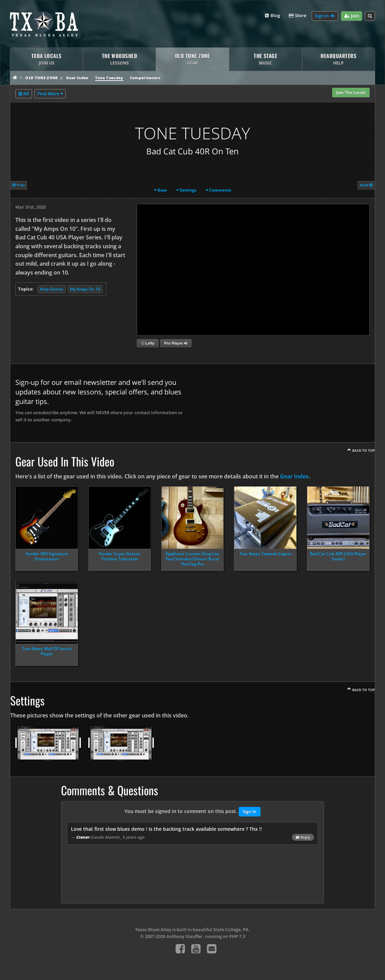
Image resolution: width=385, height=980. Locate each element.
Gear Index (77, 78)
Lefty (148, 343)
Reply (303, 837)
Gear (162, 190)
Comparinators (145, 78)
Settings (188, 190)
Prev (19, 185)
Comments (220, 190)
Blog (272, 16)
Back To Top (364, 450)
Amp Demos (52, 289)
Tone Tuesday (109, 78)
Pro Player (176, 343)
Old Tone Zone (41, 78)
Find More (48, 94)
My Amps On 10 (85, 289)
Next (366, 185)
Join (351, 16)
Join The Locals (351, 92)
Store (297, 16)
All (24, 94)
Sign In (325, 16)
